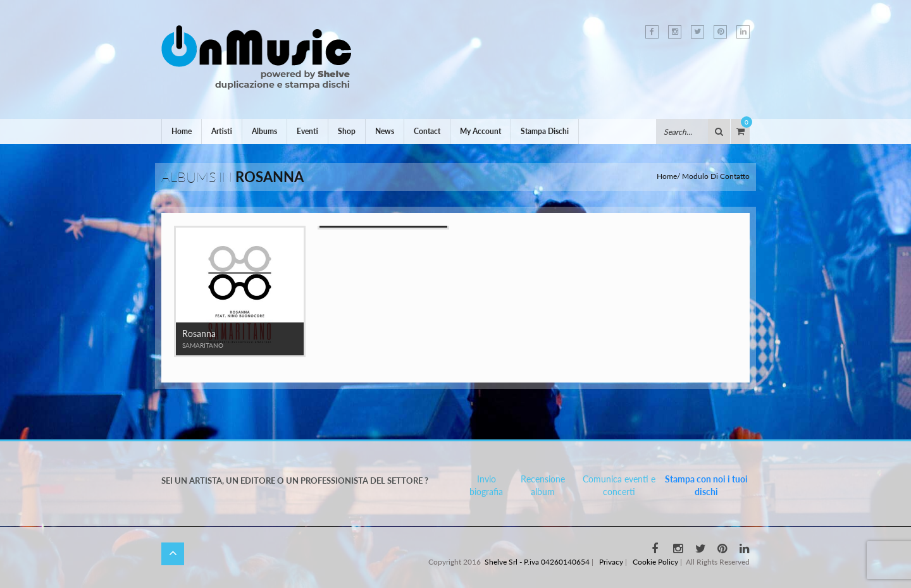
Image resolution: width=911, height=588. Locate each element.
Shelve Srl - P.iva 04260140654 (537, 562)
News (385, 131)
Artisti (222, 131)
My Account (480, 131)
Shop (347, 131)
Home (182, 131)
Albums (264, 131)
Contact (427, 131)
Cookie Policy (655, 562)
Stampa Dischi (545, 131)
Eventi (307, 131)
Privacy (611, 562)
